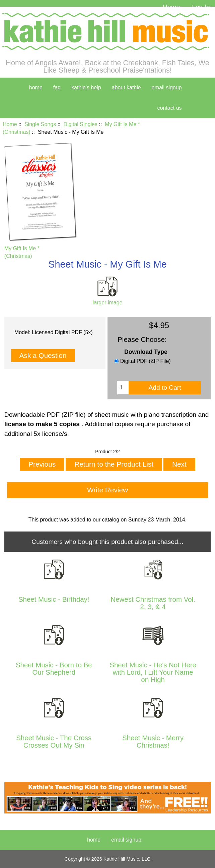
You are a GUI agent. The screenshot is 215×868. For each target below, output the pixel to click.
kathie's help (86, 87)
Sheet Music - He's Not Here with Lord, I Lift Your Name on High (153, 672)
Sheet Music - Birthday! (54, 599)
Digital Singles (80, 124)
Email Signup (167, 87)
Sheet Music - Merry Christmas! (153, 742)
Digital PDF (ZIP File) (146, 361)
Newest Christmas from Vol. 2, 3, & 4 (153, 603)
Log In (201, 7)
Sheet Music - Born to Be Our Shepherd (54, 669)
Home (171, 7)
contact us (170, 108)
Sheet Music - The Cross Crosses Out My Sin (54, 742)
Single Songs (40, 124)
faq (57, 87)
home (36, 87)
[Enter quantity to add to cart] (123, 388)
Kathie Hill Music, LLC (127, 859)
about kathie (126, 87)
